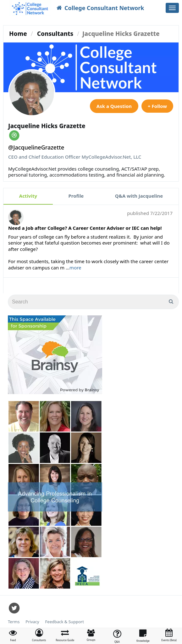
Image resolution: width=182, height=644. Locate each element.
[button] (39, 635)
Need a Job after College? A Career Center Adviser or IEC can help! (85, 228)
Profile (76, 196)
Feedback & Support (65, 622)
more (75, 268)
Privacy (32, 622)
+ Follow (157, 106)
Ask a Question (114, 106)
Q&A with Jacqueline (139, 196)
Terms (14, 622)
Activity (28, 196)
